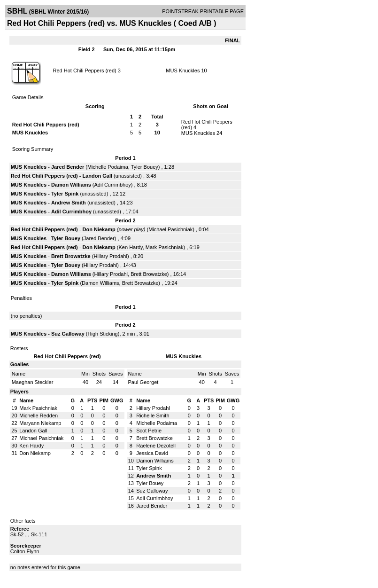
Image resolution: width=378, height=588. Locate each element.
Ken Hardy (131, 247)
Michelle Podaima (108, 167)
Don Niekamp (99, 229)
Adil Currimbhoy (113, 185)
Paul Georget (143, 382)
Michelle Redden (39, 416)
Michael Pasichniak (170, 229)
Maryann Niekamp (40, 423)
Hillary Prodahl (110, 256)
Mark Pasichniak (165, 247)
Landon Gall (98, 176)
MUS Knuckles (183, 71)
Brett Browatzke (71, 256)
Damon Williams (71, 185)
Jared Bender (68, 167)
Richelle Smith (153, 416)
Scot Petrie (149, 431)
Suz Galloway (68, 334)
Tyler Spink (65, 194)
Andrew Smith (69, 203)
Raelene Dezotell (156, 446)
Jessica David (152, 453)
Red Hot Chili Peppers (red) (85, 71)
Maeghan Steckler (33, 382)
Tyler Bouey (145, 167)
